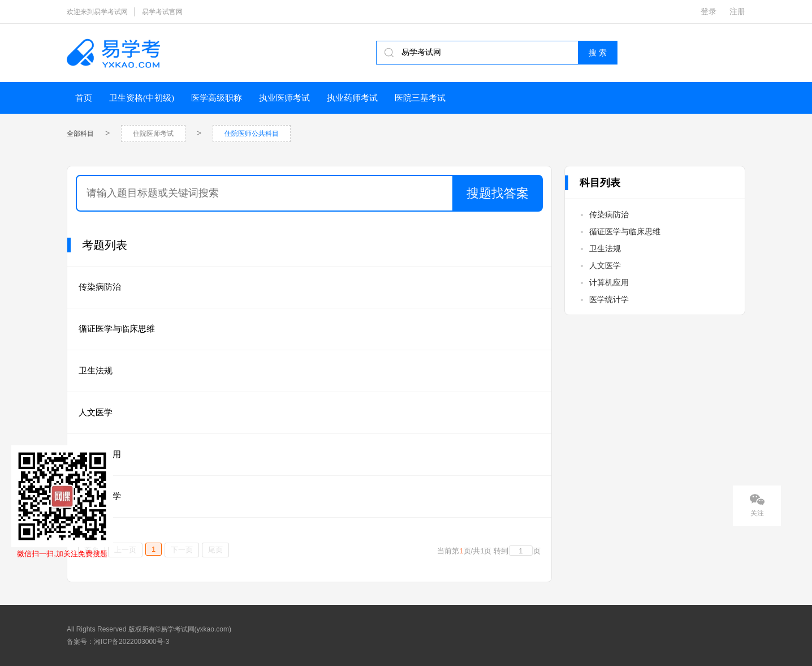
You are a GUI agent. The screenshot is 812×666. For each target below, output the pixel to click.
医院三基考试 (420, 98)
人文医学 (96, 412)
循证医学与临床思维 (117, 328)
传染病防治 (100, 287)
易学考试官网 (162, 12)
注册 (737, 11)
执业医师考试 (284, 98)
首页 (84, 98)
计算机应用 (609, 282)
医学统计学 (609, 299)
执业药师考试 (352, 98)
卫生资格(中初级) (142, 98)
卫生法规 (96, 370)
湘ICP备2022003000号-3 (131, 642)
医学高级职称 (217, 98)
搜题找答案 (498, 193)
